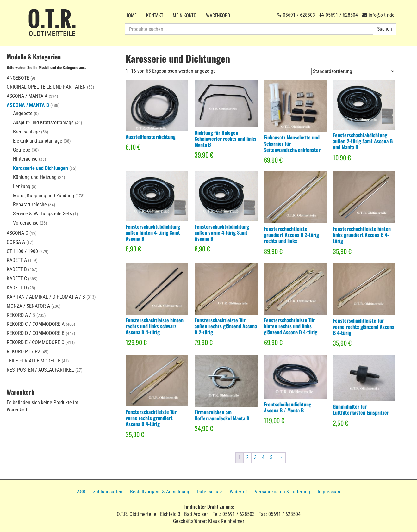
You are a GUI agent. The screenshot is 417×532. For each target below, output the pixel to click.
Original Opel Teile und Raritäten (46, 87)
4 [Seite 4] (263, 458)
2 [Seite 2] (247, 458)
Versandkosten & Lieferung (282, 492)
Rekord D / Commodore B (36, 333)
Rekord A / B (21, 315)
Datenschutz (209, 492)
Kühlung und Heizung (35, 177)
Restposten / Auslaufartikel (40, 370)
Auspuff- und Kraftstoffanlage (43, 123)
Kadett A (17, 260)
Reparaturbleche (30, 204)
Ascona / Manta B (28, 105)
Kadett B (17, 269)
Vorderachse (26, 223)
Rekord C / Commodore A (36, 324)
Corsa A (16, 242)
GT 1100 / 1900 (22, 251)
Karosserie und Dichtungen (40, 168)
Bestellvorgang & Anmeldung (160, 492)
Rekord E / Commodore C (35, 342)
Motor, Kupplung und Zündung (44, 196)
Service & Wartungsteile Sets (42, 214)
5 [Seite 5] (271, 458)
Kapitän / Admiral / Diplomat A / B (46, 297)
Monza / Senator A (28, 306)
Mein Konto (185, 15)
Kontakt (155, 15)
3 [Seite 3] (255, 458)
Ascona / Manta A (27, 96)
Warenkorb (218, 15)
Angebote (18, 78)
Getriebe (22, 150)
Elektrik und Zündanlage (38, 141)
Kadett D (17, 288)
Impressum (329, 492)
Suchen (385, 29)
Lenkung (22, 186)
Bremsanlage (26, 132)
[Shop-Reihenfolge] (353, 71)
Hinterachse (25, 159)
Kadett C (17, 278)
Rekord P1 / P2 (23, 352)
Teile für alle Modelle (34, 361)
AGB (81, 492)
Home (131, 15)
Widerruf (238, 492)
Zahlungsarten (108, 492)
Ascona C (17, 233)
